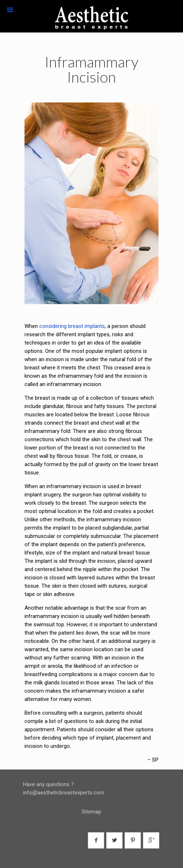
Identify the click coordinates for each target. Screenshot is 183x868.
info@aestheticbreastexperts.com (64, 793)
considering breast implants (72, 326)
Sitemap (91, 812)
